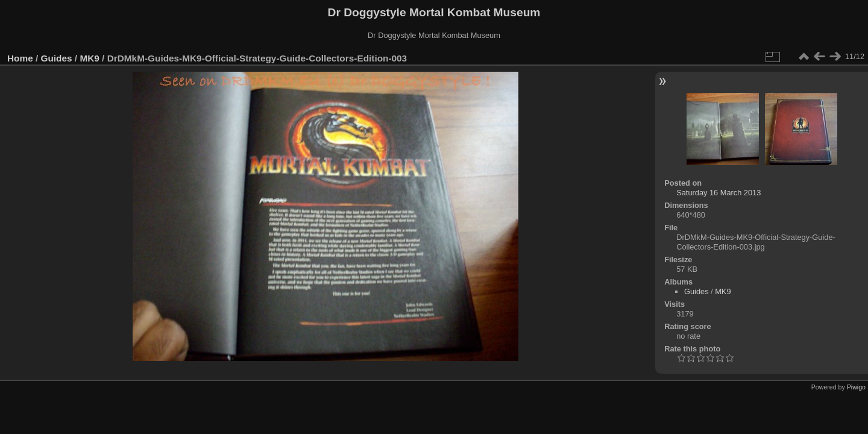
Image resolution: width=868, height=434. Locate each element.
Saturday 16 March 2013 (719, 193)
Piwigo (856, 387)
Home (20, 58)
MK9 (89, 58)
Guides (57, 58)
